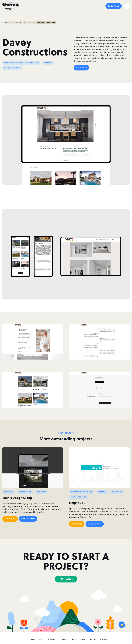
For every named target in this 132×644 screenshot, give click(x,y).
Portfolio (8, 22)
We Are (42, 640)
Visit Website (81, 67)
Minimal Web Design (12, 68)
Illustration (117, 492)
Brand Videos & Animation (82, 492)
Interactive (9, 492)
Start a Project (114, 6)
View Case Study (28, 519)
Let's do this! (66, 579)
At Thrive (32, 640)
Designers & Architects (25, 22)
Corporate (48, 63)
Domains (103, 640)
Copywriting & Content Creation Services (21, 63)
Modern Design (25, 492)
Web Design (41, 492)
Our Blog (64, 640)
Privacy (93, 640)
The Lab (74, 640)
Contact (83, 640)
